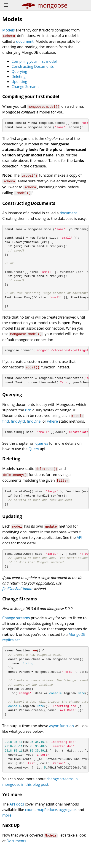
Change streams (16, 628)
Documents (16, 862)
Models (8, 30)
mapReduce (47, 831)
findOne (34, 429)
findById (18, 429)
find (6, 429)
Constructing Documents (33, 66)
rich (28, 418)
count (30, 831)
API (79, 546)
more (7, 836)
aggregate (67, 831)
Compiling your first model (34, 61)
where (52, 429)
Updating (19, 81)
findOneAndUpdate (18, 599)
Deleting (19, 76)
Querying (19, 71)
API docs (17, 825)
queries (42, 451)
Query (34, 457)
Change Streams (25, 86)
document (25, 41)
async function (62, 744)
